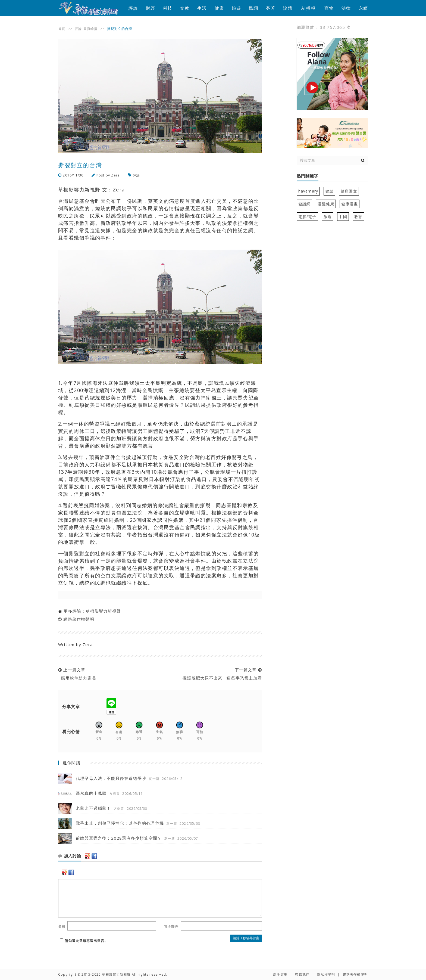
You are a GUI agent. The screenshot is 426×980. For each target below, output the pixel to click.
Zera (115, 175)
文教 (185, 8)
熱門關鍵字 (308, 176)
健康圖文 (349, 191)
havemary (308, 191)
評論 (133, 8)
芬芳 (271, 8)
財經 (151, 8)
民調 (253, 8)
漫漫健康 (326, 204)
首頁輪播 (91, 29)
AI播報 (308, 8)
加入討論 (70, 856)
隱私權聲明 (326, 974)
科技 (168, 8)
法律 (346, 8)
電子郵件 (171, 926)
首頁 (62, 29)
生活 (202, 8)
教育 (358, 217)
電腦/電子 (307, 217)
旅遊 (236, 8)
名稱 (62, 926)
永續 (363, 8)
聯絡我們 (302, 974)
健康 (219, 8)
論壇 (288, 8)
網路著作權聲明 (79, 619)
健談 (329, 191)
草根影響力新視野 (103, 611)
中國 (343, 217)
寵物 (329, 8)
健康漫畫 (350, 204)
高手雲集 (280, 974)
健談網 (305, 204)
